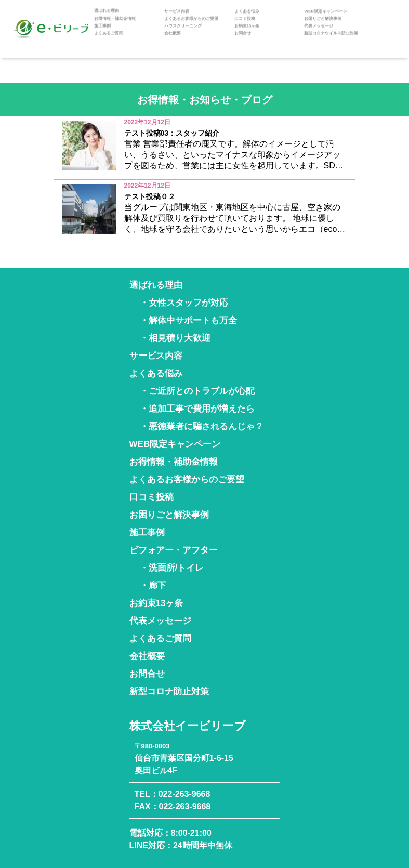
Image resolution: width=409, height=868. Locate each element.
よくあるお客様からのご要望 (191, 26)
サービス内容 (177, 19)
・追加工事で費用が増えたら (197, 409)
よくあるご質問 (109, 41)
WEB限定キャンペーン (326, 19)
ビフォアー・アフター (174, 550)
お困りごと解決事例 (323, 26)
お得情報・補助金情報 (115, 26)
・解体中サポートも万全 (188, 320)
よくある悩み (247, 19)
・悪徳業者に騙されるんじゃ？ (202, 426)
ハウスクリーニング (183, 33)
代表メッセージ (319, 33)
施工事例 (102, 33)
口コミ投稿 (245, 26)
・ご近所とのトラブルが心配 (197, 391)
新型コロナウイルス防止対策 (331, 41)
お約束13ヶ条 (247, 33)
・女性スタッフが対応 (184, 303)
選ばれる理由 (107, 18)
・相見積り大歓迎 (175, 338)
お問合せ (243, 41)
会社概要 (173, 41)
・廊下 (153, 586)
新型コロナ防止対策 (169, 692)
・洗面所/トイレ (172, 568)
